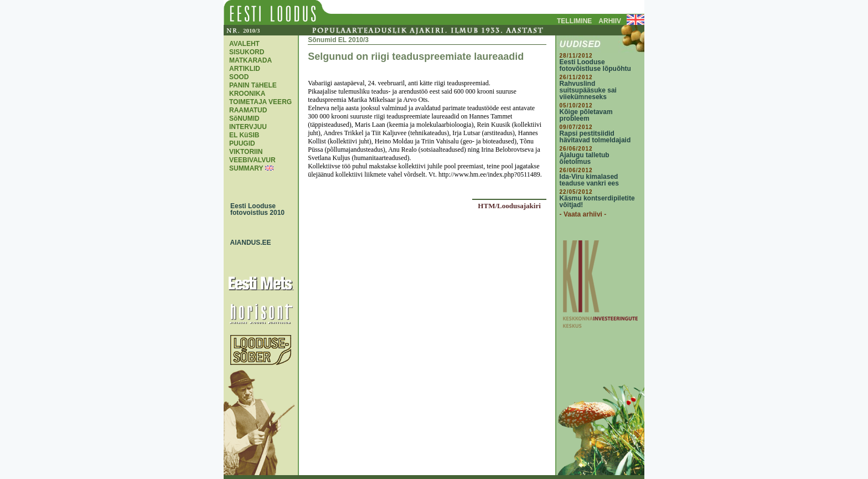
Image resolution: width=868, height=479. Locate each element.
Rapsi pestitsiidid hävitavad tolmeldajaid (595, 137)
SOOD (239, 77)
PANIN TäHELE (253, 85)
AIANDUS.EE (248, 243)
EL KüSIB (244, 135)
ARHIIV (610, 21)
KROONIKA (247, 94)
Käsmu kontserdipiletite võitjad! (597, 202)
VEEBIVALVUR (252, 160)
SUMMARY (246, 168)
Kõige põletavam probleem (586, 115)
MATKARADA (250, 60)
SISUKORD (247, 52)
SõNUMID (244, 119)
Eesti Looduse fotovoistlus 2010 (255, 209)
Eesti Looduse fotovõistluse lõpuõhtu (595, 65)
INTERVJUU (248, 127)
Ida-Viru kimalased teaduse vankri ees (589, 180)
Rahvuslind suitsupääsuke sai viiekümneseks (588, 90)
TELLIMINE (574, 21)
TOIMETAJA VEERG (260, 102)
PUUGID (242, 143)
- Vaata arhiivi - (583, 214)
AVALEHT (244, 44)
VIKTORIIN (246, 152)
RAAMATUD (248, 110)
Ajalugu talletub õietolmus (585, 158)
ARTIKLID (245, 69)
